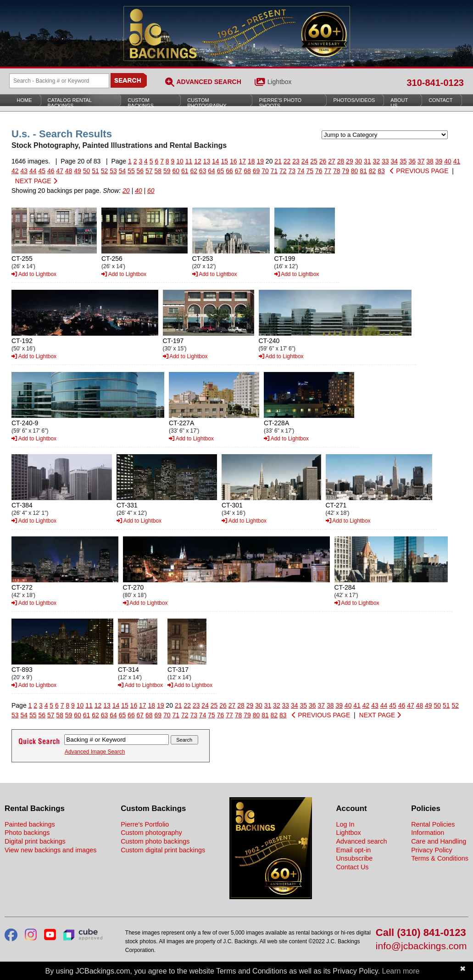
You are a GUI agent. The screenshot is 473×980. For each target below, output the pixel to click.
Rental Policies (433, 824)
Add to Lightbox (34, 274)
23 (296, 161)
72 (283, 171)
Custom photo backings (155, 841)
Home (25, 100)
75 (310, 171)
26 (323, 161)
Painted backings (30, 824)
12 (198, 161)
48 (69, 171)
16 (234, 161)
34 (394, 161)
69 (256, 171)
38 (430, 161)
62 (194, 171)
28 (341, 161)
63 (203, 171)
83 (381, 171)
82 (373, 171)
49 (78, 171)
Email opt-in (353, 850)
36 (412, 161)
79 (345, 171)
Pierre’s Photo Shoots (280, 103)
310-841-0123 (435, 83)
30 (359, 161)
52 (105, 171)
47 (60, 171)
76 (319, 171)
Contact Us (352, 867)
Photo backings (27, 833)
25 (314, 161)
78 (337, 171)
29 (350, 161)
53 (113, 171)
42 (15, 171)
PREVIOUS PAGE (419, 171)
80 (355, 171)
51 (95, 171)
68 (247, 171)
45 (42, 171)
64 (211, 171)
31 (367, 161)
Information (428, 833)
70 (265, 171)
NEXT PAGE (36, 181)
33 (385, 161)
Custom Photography (207, 103)
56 (140, 171)
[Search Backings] (59, 81)
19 (260, 161)
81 (363, 171)
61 (185, 171)
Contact (440, 100)
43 (24, 171)
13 (207, 161)
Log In (345, 824)
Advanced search (361, 841)
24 (305, 161)
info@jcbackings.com (421, 946)
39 (439, 161)
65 (221, 171)
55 (131, 171)
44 (33, 171)
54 (122, 171)
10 (180, 161)
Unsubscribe (354, 858)
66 (229, 171)
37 (421, 161)
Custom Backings (141, 103)
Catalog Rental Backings (70, 103)
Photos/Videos (354, 100)
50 (87, 171)
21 (278, 161)
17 (242, 161)
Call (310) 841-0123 (421, 933)
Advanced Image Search (95, 752)
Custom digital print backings (163, 850)
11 (189, 161)
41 (457, 161)
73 (292, 171)
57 (149, 171)
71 (274, 171)
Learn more (401, 971)
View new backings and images (51, 850)
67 (239, 171)
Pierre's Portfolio (145, 824)
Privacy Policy (432, 850)
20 (126, 191)
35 (403, 161)
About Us (399, 103)
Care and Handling (439, 841)
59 (167, 171)
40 (448, 161)
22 (287, 161)
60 (176, 171)
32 (377, 161)
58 (158, 171)
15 (225, 161)
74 (301, 171)
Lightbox (280, 82)
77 (328, 171)
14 (216, 161)
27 (332, 161)
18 (251, 161)
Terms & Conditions (440, 858)
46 (51, 171)
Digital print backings (35, 841)
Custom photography (151, 833)
